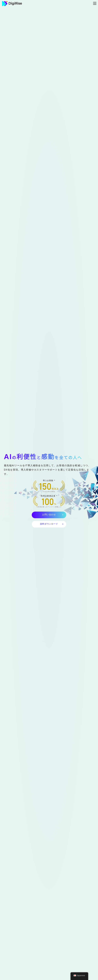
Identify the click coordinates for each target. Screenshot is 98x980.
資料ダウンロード (49, 524)
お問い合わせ (49, 515)
